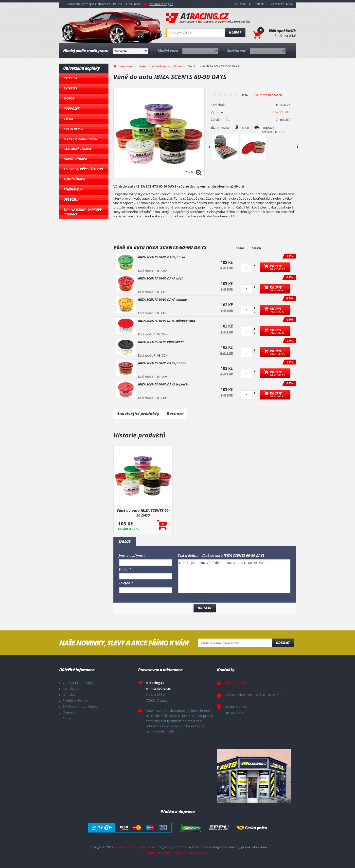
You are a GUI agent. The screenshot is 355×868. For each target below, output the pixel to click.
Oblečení (71, 199)
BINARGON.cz (198, 853)
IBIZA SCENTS (281, 112)
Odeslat (283, 643)
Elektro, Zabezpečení (81, 139)
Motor (69, 98)
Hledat (235, 32)
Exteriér (71, 88)
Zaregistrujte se (282, 4)
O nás (67, 718)
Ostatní (179, 66)
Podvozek (72, 108)
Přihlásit (258, 4)
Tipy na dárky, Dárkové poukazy (83, 212)
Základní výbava (77, 149)
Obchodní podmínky (78, 683)
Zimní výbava (74, 179)
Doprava (69, 712)
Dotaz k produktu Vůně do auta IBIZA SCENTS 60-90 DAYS (234, 576)
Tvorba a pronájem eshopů (167, 853)
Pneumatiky (73, 189)
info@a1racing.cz (161, 4)
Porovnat (223, 128)
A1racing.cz (208, 18)
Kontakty (69, 694)
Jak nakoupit (72, 689)
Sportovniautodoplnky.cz (133, 847)
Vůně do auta (160, 66)
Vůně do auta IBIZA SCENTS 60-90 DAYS (143, 513)
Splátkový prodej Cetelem (82, 706)
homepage (125, 66)
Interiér (70, 78)
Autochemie (73, 129)
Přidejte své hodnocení (267, 95)
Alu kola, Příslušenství (83, 169)
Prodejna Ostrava (76, 700)
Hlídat (245, 128)
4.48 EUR (227, 268)
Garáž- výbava (75, 159)
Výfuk (68, 119)
